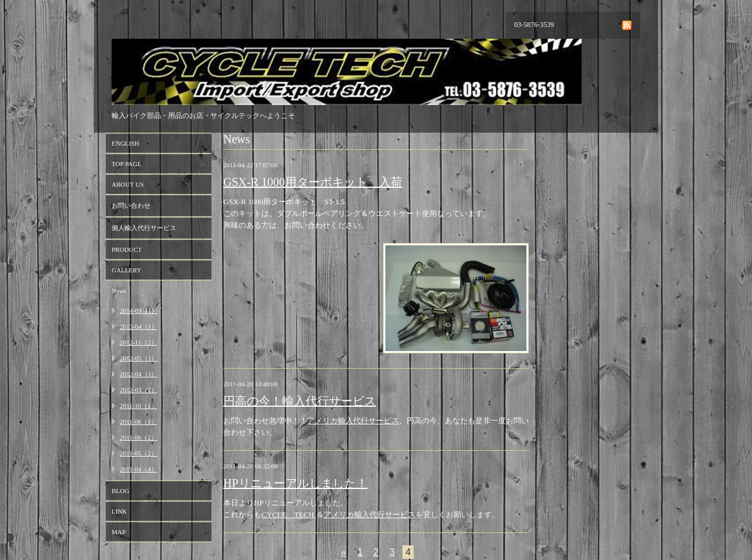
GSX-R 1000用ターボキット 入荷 (313, 182)
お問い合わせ (131, 205)
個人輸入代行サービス (144, 228)
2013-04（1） (139, 326)
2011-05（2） (139, 453)
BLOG (120, 491)
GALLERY (127, 270)
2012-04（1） (139, 374)
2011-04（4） (139, 469)
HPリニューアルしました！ (296, 483)
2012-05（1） (139, 358)
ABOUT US (128, 184)
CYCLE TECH (289, 515)
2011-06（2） (139, 437)
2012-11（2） (139, 342)
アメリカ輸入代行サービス (353, 421)
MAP (119, 532)
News (119, 291)
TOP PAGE (127, 164)
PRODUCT (127, 249)
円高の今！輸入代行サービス (300, 401)
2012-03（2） (139, 390)
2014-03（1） (139, 311)
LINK (119, 511)
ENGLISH (125, 143)
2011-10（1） (139, 406)
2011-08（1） (139, 421)
